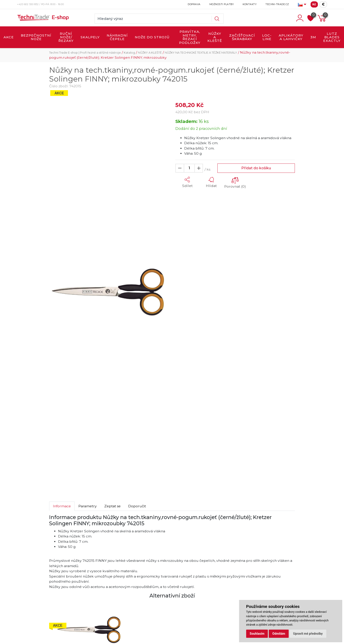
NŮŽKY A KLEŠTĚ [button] (215, 37)
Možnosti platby (222, 4)
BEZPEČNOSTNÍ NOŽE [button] (36, 37)
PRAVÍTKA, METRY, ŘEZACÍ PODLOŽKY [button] (190, 37)
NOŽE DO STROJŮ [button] (152, 37)
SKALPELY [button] (90, 37)
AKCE (9, 37)
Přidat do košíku (256, 168)
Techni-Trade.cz (277, 4)
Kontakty (250, 4)
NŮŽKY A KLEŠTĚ (150, 53)
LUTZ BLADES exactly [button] (332, 37)
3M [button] (313, 37)
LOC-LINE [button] (267, 37)
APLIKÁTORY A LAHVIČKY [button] (291, 37)
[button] (187, 182)
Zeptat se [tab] (112, 506)
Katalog (129, 53)
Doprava (194, 4)
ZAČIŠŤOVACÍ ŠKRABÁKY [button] (242, 37)
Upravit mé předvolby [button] (308, 634)
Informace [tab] (62, 506)
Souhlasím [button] (257, 634)
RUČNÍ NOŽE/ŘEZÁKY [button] (66, 37)
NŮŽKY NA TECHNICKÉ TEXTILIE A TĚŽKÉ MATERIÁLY (201, 53)
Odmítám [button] (279, 634)
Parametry (88, 506)
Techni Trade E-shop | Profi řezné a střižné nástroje (85, 53)
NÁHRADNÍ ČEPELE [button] (117, 37)
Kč (314, 4)
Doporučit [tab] (137, 506)
